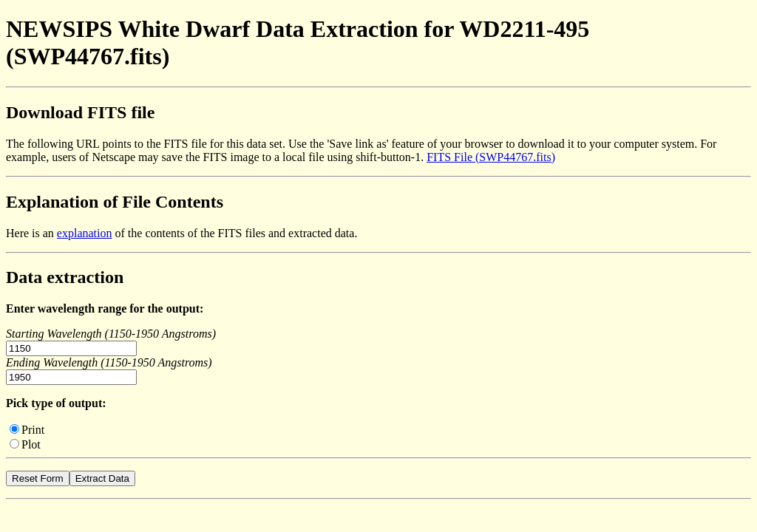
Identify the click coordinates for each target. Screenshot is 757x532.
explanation (85, 233)
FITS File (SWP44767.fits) (491, 157)
